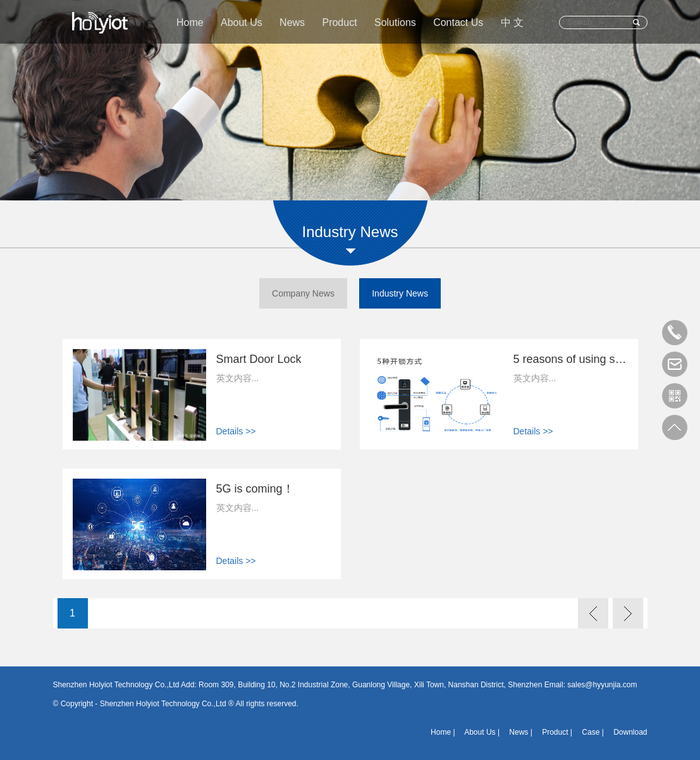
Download (630, 732)
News (292, 22)
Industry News (400, 293)
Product (339, 22)
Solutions (395, 22)
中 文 (512, 22)
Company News (303, 293)
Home (190, 22)
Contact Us (458, 22)
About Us (242, 22)
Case (591, 732)
